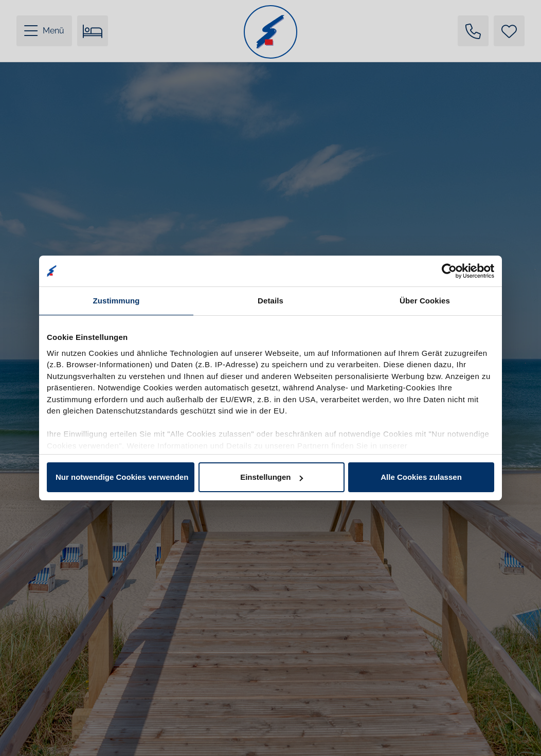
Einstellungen (272, 477)
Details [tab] (270, 301)
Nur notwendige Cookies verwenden (122, 477)
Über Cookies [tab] (425, 301)
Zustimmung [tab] (116, 301)
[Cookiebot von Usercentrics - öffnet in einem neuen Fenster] (449, 271)
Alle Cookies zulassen (421, 477)
